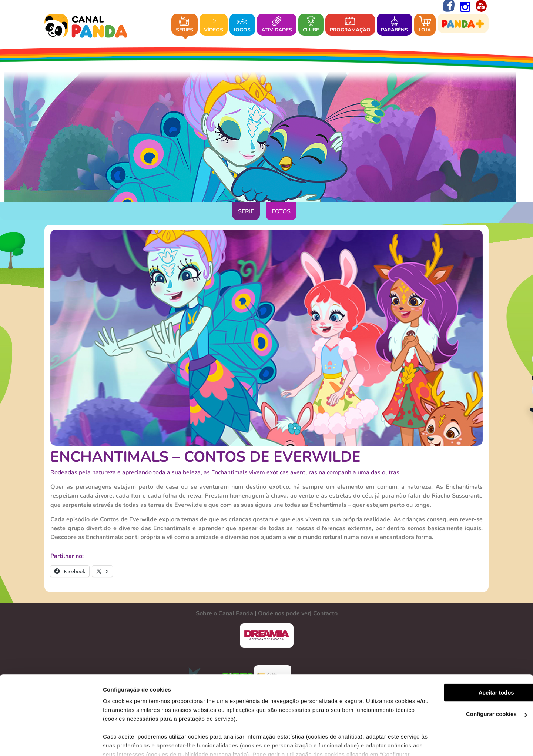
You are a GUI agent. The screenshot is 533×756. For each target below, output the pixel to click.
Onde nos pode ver (284, 613)
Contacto (325, 613)
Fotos (281, 212)
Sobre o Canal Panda (224, 613)
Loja (425, 25)
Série (246, 212)
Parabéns (394, 25)
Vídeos (214, 25)
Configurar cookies (471, 673)
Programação (350, 25)
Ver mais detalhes (121, 741)
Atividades (277, 25)
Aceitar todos (471, 651)
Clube (311, 25)
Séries (185, 25)
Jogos (242, 25)
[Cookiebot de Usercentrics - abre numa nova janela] (48, 742)
